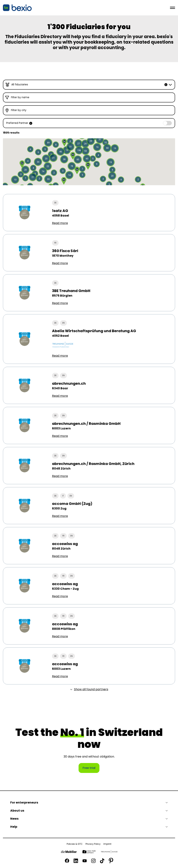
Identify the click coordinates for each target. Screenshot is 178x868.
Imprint (107, 844)
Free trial (89, 768)
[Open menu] (173, 8)
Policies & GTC (75, 844)
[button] (64, 159)
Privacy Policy (93, 844)
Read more (60, 223)
